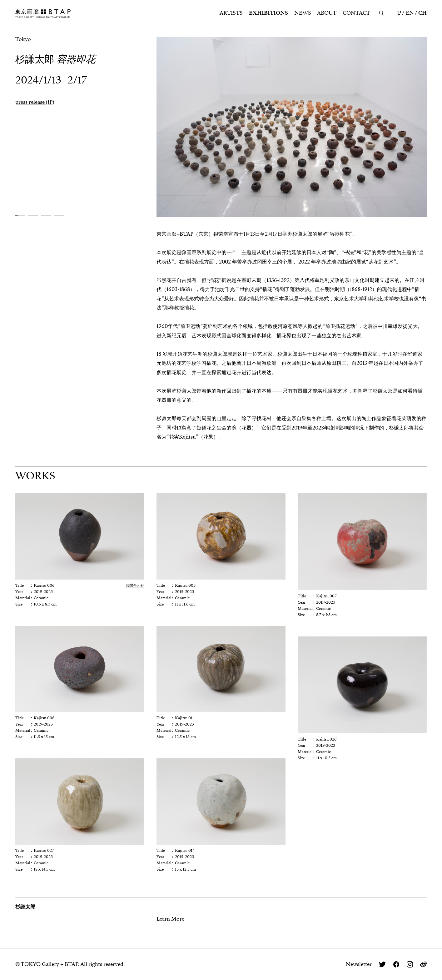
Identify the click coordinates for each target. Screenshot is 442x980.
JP (399, 13)
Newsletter (359, 964)
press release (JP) (35, 102)
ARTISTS (231, 13)
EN (410, 13)
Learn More (170, 919)
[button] (20, 216)
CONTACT (356, 13)
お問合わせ (135, 585)
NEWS (303, 13)
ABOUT (327, 13)
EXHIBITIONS (268, 13)
